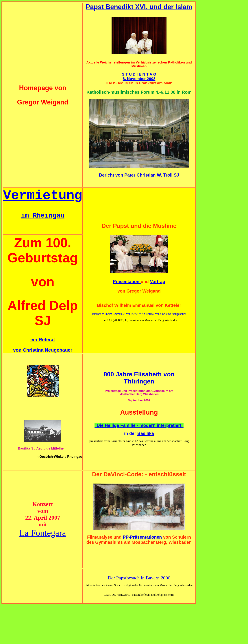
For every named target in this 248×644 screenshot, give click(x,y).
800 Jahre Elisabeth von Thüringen (139, 378)
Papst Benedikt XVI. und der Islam (139, 7)
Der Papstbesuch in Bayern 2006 (139, 578)
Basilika (146, 433)
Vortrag (158, 281)
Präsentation (127, 281)
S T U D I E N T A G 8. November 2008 (139, 76)
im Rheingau (43, 216)
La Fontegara (43, 533)
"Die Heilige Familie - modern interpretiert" (139, 425)
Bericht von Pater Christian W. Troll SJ (139, 175)
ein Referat (43, 340)
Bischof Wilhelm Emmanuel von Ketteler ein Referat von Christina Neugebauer (139, 314)
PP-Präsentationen (142, 537)
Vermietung (43, 196)
